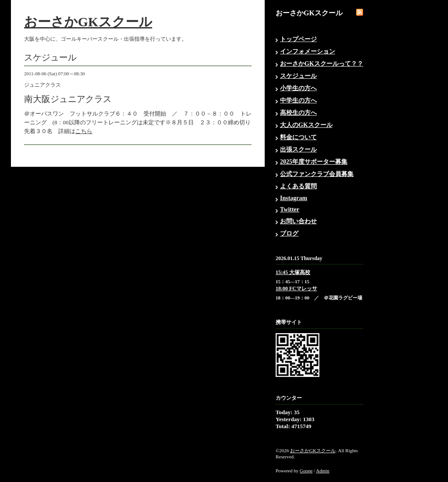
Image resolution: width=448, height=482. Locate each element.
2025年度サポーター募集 (314, 162)
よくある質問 (298, 186)
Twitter (290, 209)
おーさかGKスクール (88, 22)
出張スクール (298, 150)
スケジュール (298, 76)
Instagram (294, 198)
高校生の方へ (298, 113)
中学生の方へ (298, 100)
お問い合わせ (298, 221)
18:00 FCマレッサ (296, 288)
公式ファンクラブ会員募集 (317, 174)
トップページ (298, 39)
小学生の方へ (298, 88)
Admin (323, 471)
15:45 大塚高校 (293, 272)
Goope (306, 471)
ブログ (289, 234)
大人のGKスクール (306, 125)
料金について (298, 137)
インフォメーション (308, 51)
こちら (84, 131)
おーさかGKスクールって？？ (322, 64)
